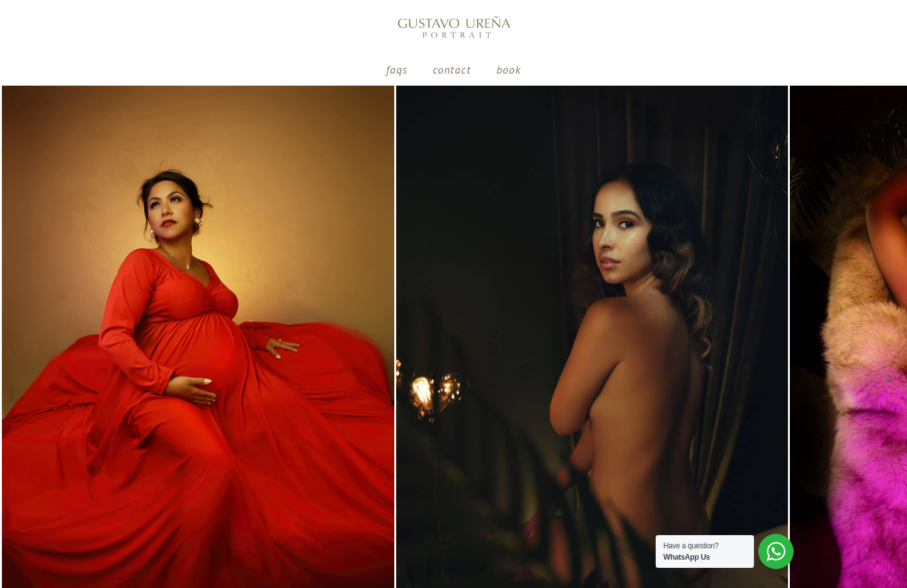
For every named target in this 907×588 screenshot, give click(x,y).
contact (452, 70)
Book (509, 70)
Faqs (397, 70)
